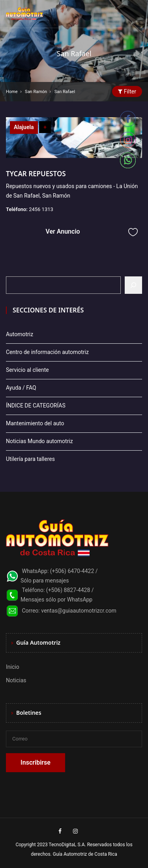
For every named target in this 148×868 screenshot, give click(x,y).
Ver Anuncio (63, 231)
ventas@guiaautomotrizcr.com (79, 611)
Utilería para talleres (30, 459)
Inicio (13, 667)
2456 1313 (41, 209)
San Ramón (36, 92)
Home (12, 92)
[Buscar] (133, 285)
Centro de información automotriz (47, 352)
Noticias (16, 680)
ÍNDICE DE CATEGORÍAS (36, 405)
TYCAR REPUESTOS (36, 174)
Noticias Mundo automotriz (39, 441)
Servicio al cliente (27, 370)
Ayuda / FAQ (21, 388)
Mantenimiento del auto (35, 423)
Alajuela (24, 127)
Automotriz (20, 334)
